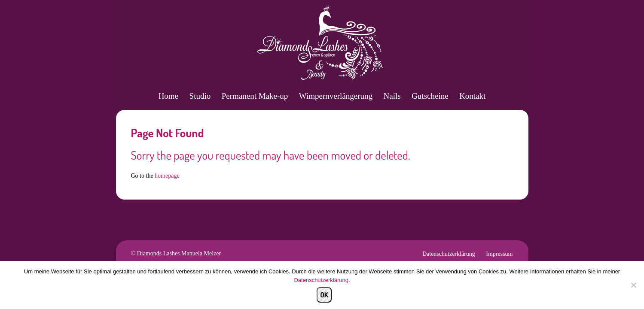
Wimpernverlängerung (336, 96)
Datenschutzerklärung (449, 254)
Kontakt (472, 96)
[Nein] (633, 285)
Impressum (499, 254)
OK (324, 295)
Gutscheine (430, 96)
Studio (200, 96)
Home (168, 96)
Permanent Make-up (255, 96)
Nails (392, 96)
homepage (167, 176)
